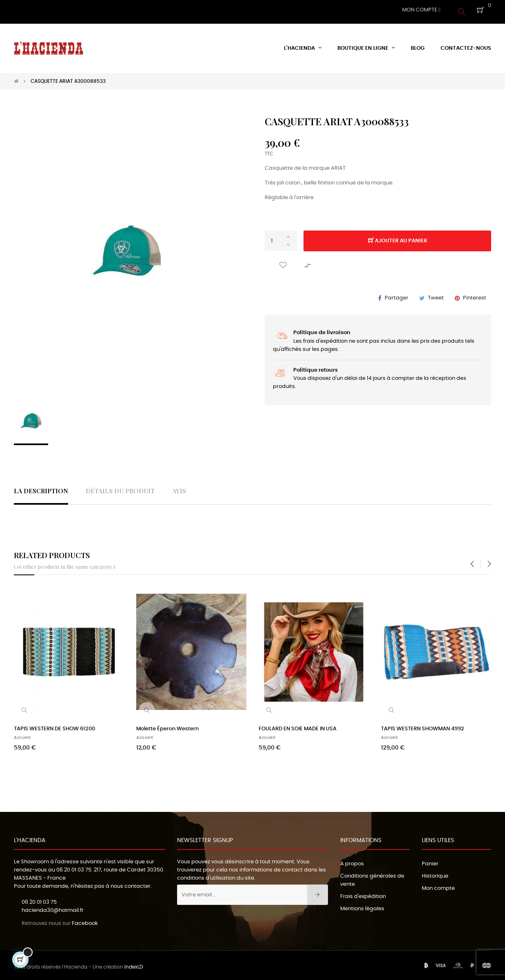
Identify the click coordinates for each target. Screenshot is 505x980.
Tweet (436, 295)
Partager (396, 295)
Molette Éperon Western (167, 725)
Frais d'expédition (363, 893)
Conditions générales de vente (372, 877)
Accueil (22, 734)
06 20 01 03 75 (74, 866)
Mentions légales (362, 905)
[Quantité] (281, 237)
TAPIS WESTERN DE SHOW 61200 (54, 725)
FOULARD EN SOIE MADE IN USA (298, 725)
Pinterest (475, 295)
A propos (352, 860)
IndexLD (134, 964)
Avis (179, 487)
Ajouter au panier (398, 238)
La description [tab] (41, 487)
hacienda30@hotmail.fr (53, 907)
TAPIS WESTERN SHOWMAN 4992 (423, 725)
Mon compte (438, 885)
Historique (435, 872)
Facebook (85, 920)
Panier (430, 860)
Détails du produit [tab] (120, 487)
